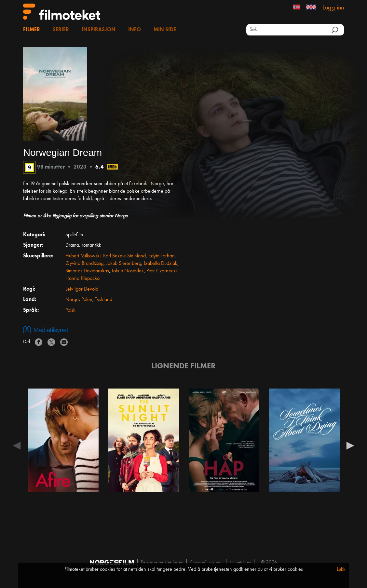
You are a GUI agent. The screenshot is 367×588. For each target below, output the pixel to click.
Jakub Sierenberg (124, 264)
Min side (165, 30)
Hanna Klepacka (82, 279)
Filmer (32, 30)
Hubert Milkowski (83, 256)
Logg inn (333, 8)
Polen (87, 300)
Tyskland (104, 300)
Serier (61, 30)
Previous (17, 445)
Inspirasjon (99, 30)
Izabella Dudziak (161, 264)
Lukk (341, 569)
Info (135, 30)
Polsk (70, 310)
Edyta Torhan (162, 256)
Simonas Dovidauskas (87, 271)
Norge (72, 300)
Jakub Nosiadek (128, 271)
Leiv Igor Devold (82, 289)
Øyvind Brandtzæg (84, 264)
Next (350, 445)
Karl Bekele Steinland (124, 256)
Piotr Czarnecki (162, 271)
